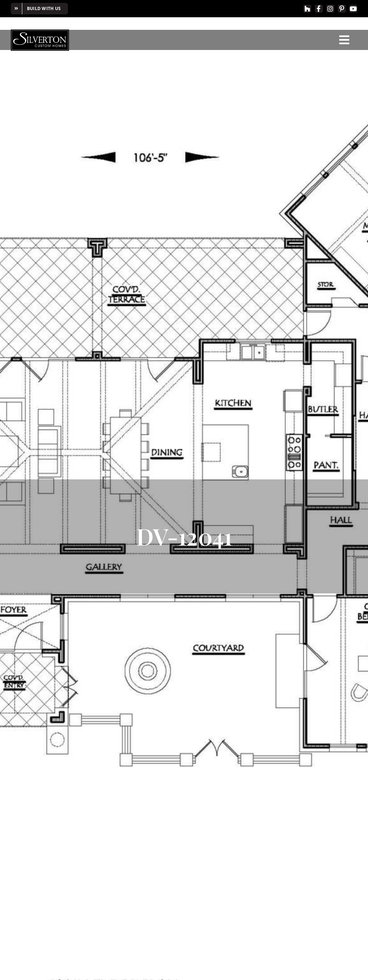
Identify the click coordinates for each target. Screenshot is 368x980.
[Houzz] (307, 9)
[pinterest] (342, 9)
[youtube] (353, 9)
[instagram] (330, 9)
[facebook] (319, 9)
